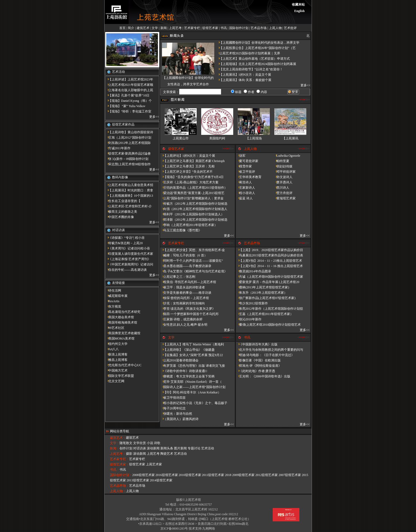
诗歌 (157, 443)
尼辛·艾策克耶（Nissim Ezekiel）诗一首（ (191, 382)
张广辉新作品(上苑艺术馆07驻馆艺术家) (266, 298)
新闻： (115, 448)
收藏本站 (298, 5)
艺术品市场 (259, 28)
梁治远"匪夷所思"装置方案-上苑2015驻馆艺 (192, 193)
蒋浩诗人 (244, 182)
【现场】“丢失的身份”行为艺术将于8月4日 (192, 177)
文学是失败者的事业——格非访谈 (186, 293)
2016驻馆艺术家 (167, 475)
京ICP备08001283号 (174, 529)
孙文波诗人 (283, 177)
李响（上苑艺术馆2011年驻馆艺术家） (189, 225)
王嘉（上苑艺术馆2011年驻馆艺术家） (265, 314)
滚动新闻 (153, 448)
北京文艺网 (115, 381)
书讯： (115, 470)
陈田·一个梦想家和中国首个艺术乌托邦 (189, 314)
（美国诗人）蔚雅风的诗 (179, 419)
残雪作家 (244, 166)
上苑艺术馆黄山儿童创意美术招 (129, 185)
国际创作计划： (121, 475)
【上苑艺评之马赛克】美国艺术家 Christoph (192, 161)
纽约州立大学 (116, 344)
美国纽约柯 (217, 138)
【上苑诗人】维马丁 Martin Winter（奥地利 (192, 344)
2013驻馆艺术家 (138, 480)
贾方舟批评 (283, 193)
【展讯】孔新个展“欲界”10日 (127, 95)
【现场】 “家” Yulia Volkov (125, 106)
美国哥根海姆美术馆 (121, 323)
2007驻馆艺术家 (290, 475)
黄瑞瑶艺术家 (284, 198)
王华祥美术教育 (249, 177)
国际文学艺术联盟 (120, 376)
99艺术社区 (115, 328)
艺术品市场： (120, 486)
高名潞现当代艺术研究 (123, 312)
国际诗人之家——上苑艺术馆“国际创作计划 (193, 387)
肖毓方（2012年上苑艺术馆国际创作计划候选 (194, 204)
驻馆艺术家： (120, 464)
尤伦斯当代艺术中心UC (123, 365)
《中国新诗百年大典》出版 (257, 344)
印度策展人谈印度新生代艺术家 (129, 254)
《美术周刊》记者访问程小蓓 (128, 248)
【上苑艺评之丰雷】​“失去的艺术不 (186, 172)
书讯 (224, 28)
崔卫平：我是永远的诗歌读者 (183, 287)
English (300, 11)
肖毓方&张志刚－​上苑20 (124, 243)
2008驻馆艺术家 (144, 475)
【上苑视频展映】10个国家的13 (129, 196)
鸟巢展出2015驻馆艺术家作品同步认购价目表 (270, 255)
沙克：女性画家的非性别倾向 (183, 303)
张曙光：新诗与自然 (176, 414)
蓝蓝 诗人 (244, 198)
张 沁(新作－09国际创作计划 (127, 159)
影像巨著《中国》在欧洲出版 (258, 360)
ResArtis (112, 301)
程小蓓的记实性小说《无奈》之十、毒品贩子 (194, 403)
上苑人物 (275, 28)
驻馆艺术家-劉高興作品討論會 (128, 154)
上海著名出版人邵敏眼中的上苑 (129, 90)
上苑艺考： (118, 454)
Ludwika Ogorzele (287, 156)
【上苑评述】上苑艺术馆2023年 (129, 79)
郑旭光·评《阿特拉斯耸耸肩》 (259, 366)
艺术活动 (208, 448)
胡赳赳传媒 (283, 166)
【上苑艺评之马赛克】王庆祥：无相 (187, 166)
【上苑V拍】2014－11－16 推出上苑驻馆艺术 (269, 266)
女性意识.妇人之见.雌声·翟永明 (184, 325)
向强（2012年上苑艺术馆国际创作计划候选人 (194, 209)
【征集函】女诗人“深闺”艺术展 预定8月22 (192, 355)
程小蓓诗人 (245, 193)
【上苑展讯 (290, 138)
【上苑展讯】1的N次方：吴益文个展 (244, 75)
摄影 (129, 454)
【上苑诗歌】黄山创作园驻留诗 (129, 132)
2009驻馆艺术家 (243, 475)
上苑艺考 (175, 28)
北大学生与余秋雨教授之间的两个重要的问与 (270, 350)
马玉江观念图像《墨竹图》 (181, 230)
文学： (115, 443)
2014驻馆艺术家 (161, 480)
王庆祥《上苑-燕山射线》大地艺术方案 (189, 182)
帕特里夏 (281, 161)
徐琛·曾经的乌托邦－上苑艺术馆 (185, 298)
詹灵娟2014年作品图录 (253, 271)
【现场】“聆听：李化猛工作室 (128, 111)
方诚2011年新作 (118, 148)
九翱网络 (209, 529)
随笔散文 (126, 443)
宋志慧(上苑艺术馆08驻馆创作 (128, 164)
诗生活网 (113, 291)
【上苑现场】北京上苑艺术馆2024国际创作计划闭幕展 (256, 64)
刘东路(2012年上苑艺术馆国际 (128, 143)
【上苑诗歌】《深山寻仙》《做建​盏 (187, 350)
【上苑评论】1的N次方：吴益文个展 (188, 156)
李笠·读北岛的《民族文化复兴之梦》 (188, 309)
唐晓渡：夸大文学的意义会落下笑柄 (187, 376)
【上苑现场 (254, 138)
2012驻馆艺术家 (267, 475)
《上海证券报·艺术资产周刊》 (128, 259)
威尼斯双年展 (116, 296)
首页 (122, 28)
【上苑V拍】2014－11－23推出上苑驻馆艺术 (269, 261)
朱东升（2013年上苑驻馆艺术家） (262, 293)
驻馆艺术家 (210, 28)
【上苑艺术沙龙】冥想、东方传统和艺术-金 (193, 250)
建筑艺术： (118, 438)
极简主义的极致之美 (121, 212)
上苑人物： (118, 491)
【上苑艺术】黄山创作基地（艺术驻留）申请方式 (253, 59)
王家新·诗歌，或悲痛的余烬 (181, 319)
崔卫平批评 (245, 172)
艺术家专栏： (120, 459)
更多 (152, 117)
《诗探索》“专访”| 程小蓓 (125, 238)
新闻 (164, 28)
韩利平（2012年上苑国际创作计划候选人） (192, 214)
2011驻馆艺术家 (213, 475)
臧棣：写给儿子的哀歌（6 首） (184, 255)
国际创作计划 (239, 28)
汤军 (241, 156)
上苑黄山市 (181, 138)
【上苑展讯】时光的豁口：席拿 (129, 190)
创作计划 (126, 448)
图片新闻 (180, 448)
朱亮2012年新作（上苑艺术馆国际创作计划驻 (270, 309)
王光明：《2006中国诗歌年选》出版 (263, 376)
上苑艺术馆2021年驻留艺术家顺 (129, 85)
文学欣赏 (140, 443)
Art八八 (112, 349)
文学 (155, 28)
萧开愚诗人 (283, 182)
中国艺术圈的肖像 (120, 217)
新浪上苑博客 (116, 354)
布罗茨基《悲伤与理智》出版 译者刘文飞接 (193, 366)
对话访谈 (140, 448)
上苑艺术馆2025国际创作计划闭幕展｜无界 (248, 53)
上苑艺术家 (154, 464)
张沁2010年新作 (249, 319)
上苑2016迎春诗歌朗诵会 (179, 360)
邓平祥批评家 (284, 172)
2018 (228, 475)
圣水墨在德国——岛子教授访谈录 (186, 266)
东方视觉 (113, 307)
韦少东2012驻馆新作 (252, 303)
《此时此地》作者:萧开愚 (255, 371)
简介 (131, 28)
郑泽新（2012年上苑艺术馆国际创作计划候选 (194, 220)
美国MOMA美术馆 (120, 338)
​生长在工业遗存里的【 (123, 201)
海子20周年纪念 (173, 408)
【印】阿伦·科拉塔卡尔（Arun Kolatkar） (191, 392)
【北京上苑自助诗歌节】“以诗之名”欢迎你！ (250, 69)
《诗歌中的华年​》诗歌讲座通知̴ (184, 371)
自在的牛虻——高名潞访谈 (126, 270)
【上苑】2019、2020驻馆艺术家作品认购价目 (270, 250)
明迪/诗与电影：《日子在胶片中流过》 (265, 355)
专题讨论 (194, 448)
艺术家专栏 (192, 28)
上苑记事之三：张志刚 (178, 277)
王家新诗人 (245, 188)
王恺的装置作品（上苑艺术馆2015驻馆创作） (194, 188)
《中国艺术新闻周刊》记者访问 (129, 264)
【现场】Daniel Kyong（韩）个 (129, 101)
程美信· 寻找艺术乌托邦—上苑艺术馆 (188, 282)
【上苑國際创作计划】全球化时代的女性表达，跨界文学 (258, 43)
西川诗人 (281, 188)
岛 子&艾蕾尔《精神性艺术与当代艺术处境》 (194, 271)
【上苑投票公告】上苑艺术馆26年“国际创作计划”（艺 (256, 48)
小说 (150, 443)
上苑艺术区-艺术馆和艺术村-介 (129, 206)
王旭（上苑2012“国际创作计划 (128, 138)
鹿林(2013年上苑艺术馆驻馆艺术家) (263, 287)
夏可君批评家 (247, 161)
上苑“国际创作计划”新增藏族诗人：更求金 (192, 198)
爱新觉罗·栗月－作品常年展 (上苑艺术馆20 (268, 282)
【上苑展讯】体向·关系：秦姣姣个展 (244, 80)
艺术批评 (290, 28)
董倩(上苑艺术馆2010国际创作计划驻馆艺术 (268, 325)
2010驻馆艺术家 (190, 475)
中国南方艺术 (116, 370)
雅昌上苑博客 (116, 360)
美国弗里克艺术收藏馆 (123, 333)
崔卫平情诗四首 (173, 398)
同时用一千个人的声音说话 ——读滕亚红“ (192, 261)
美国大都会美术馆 (120, 317)
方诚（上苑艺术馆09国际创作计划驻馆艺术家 (270, 277)
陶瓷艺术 (167, 454)
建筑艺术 (143, 28)
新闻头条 (167, 448)
